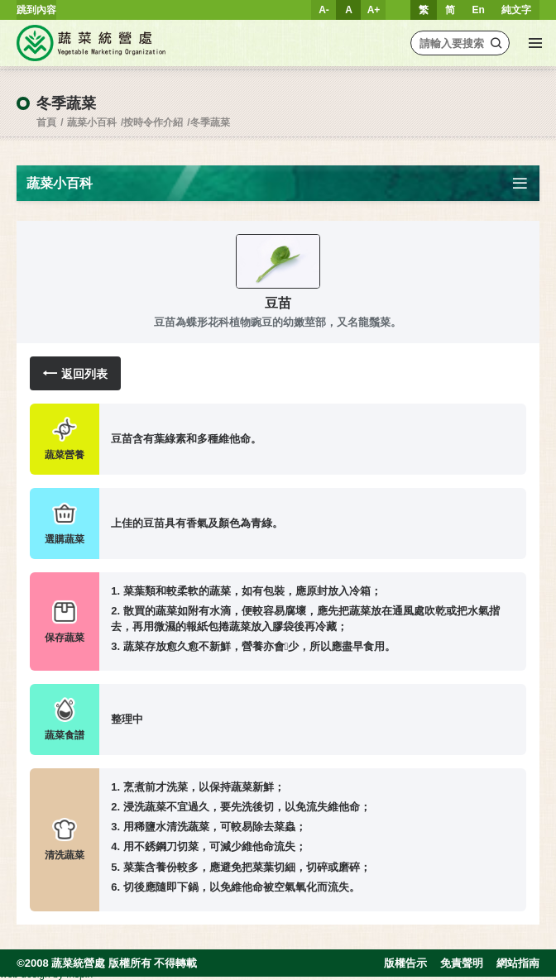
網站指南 (518, 963)
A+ (374, 10)
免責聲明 (462, 963)
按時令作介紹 (153, 122)
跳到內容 (36, 10)
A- (324, 10)
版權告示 (405, 963)
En (478, 10)
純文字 (516, 10)
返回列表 (75, 373)
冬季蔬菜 (210, 122)
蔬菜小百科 (92, 122)
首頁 (46, 122)
